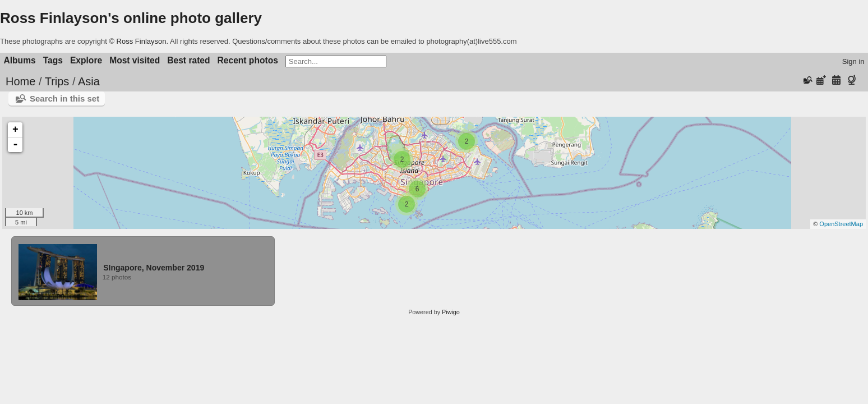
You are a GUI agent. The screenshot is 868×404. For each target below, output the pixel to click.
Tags (53, 60)
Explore (86, 60)
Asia (89, 81)
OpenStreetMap (841, 224)
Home (20, 81)
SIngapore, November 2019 (154, 268)
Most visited (135, 60)
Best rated (188, 60)
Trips (57, 81)
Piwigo (451, 312)
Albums (20, 60)
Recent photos (248, 60)
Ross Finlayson (142, 41)
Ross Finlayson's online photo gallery (131, 18)
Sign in (853, 61)
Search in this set (64, 98)
